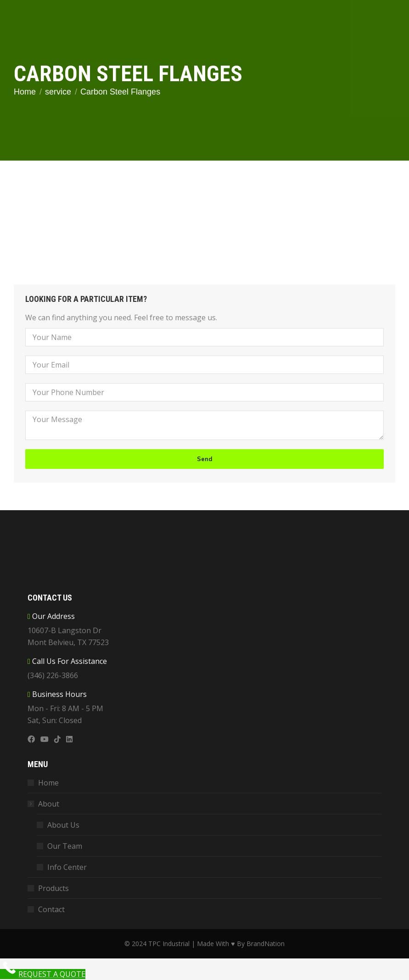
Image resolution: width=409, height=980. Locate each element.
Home (48, 783)
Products (53, 888)
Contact (51, 909)
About (44, 804)
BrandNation (266, 944)
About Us (63, 825)
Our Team (65, 846)
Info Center (67, 867)
